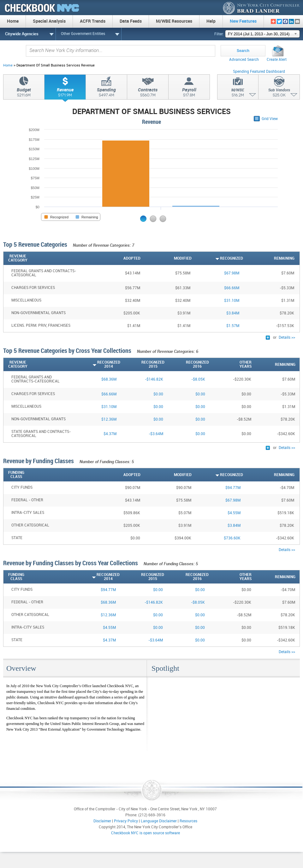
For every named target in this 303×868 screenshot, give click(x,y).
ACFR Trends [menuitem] (93, 21)
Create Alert (277, 60)
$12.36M (109, 420)
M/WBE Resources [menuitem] (174, 21)
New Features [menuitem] (243, 21)
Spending (106, 93)
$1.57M (233, 326)
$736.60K (232, 538)
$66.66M (232, 288)
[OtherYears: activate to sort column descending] (230, 365)
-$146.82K (154, 379)
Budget (24, 93)
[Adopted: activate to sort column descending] (115, 258)
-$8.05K (198, 379)
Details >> (287, 338)
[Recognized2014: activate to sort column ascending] (98, 365)
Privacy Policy (126, 821)
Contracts (148, 93)
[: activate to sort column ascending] (297, 258)
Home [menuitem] (13, 21)
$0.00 (158, 394)
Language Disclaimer (159, 821)
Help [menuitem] (211, 21)
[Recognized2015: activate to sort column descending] (143, 365)
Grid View (270, 119)
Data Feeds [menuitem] (131, 21)
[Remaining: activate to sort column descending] (269, 258)
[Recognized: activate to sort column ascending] (217, 258)
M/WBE (238, 94)
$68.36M (109, 379)
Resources (188, 821)
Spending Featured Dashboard (259, 72)
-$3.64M (156, 434)
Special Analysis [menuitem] (49, 21)
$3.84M (233, 313)
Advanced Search (244, 60)
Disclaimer (102, 821)
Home (8, 66)
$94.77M (233, 488)
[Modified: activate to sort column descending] (166, 258)
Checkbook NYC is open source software (146, 833)
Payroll (189, 93)
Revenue (65, 93)
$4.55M (234, 513)
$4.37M (110, 434)
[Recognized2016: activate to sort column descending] (187, 365)
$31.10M (232, 301)
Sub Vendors (279, 94)
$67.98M (232, 273)
